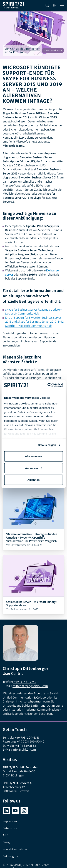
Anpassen (34, 468)
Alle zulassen (33, 456)
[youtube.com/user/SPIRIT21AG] (15, 811)
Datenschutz (11, 828)
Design (7, 842)
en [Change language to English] (54, 5)
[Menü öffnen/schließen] (62, 5)
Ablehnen (33, 480)
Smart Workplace (53, 51)
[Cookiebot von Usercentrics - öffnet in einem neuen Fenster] (48, 385)
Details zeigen (47, 445)
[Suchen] (47, 5)
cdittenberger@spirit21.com (30, 686)
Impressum (10, 821)
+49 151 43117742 (25, 682)
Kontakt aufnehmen (16, 849)
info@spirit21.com (24, 750)
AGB (5, 835)
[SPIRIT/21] (13, 5)
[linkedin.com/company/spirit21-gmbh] (6, 811)
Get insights (10, 856)
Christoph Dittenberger (25, 49)
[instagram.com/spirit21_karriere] (24, 811)
